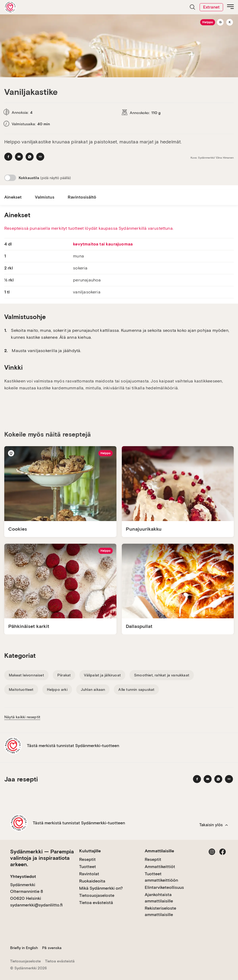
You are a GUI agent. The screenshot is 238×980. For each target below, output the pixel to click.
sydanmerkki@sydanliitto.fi (36, 905)
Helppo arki (57, 689)
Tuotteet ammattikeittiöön (161, 877)
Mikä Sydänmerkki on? (101, 888)
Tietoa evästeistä (96, 903)
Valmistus (45, 197)
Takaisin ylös (214, 825)
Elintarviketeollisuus (164, 887)
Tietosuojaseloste (97, 895)
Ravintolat (89, 874)
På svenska (52, 948)
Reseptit (87, 859)
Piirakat (64, 675)
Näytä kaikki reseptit (22, 717)
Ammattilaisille (159, 851)
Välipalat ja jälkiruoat (102, 675)
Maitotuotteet (21, 689)
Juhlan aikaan (93, 689)
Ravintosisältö (82, 197)
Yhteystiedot (23, 876)
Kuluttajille (90, 851)
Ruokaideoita (92, 881)
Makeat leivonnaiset (26, 675)
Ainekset (13, 197)
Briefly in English (24, 948)
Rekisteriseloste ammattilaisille (160, 911)
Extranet (211, 7)
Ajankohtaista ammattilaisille (159, 898)
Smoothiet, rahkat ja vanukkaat (162, 675)
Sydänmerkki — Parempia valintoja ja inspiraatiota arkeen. (42, 858)
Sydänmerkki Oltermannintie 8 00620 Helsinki (27, 892)
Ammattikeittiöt (160, 867)
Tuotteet (88, 867)
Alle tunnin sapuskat (136, 689)
